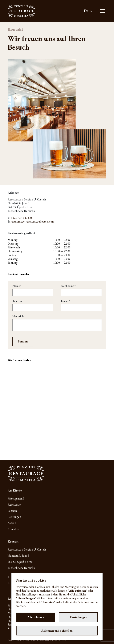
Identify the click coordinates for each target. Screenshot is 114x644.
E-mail (65, 301)
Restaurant (14, 505)
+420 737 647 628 (22, 218)
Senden (23, 341)
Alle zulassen (36, 617)
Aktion (12, 523)
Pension (12, 511)
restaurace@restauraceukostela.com (32, 221)
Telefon (17, 301)
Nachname (68, 286)
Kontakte (13, 529)
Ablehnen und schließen (57, 631)
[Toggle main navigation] (102, 11)
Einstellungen (78, 617)
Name (17, 286)
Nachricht (19, 316)
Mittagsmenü (16, 498)
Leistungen (14, 517)
